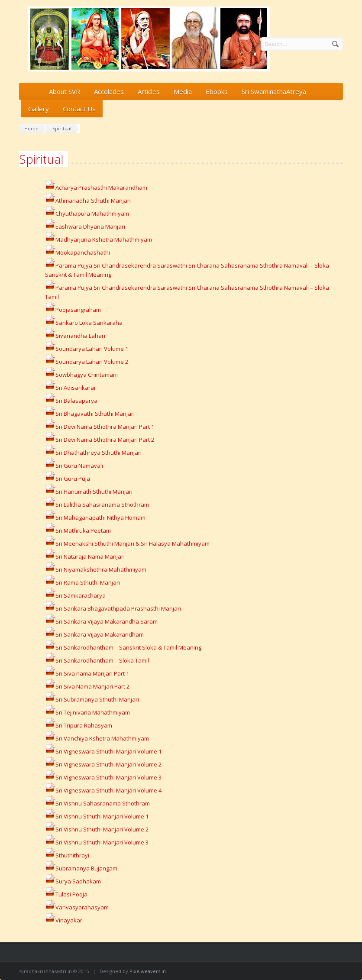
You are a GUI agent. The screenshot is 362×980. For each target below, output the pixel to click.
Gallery (39, 109)
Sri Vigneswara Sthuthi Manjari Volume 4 (108, 790)
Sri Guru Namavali (79, 466)
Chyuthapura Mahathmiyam (87, 213)
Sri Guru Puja (68, 479)
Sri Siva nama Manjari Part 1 (92, 673)
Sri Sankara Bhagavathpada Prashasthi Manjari (118, 608)
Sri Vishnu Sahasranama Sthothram (97, 803)
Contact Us (79, 109)
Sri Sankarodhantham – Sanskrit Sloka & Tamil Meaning (128, 647)
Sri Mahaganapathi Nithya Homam (100, 517)
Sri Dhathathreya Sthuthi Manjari (99, 453)
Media (183, 91)
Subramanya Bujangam (81, 868)
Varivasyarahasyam (77, 907)
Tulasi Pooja (66, 894)
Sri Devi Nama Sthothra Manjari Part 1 (105, 427)
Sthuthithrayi (67, 855)
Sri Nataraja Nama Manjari (85, 556)
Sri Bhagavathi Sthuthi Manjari (90, 414)
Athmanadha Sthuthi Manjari (93, 201)
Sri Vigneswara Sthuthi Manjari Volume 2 (108, 764)
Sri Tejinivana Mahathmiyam (93, 712)
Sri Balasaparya (76, 401)
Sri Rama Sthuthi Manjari (82, 582)
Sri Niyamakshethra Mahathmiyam (101, 569)
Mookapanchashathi (83, 252)
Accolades (109, 91)
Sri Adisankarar (71, 388)
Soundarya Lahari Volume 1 (87, 349)
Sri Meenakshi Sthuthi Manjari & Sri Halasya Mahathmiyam (127, 543)
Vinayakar (64, 920)
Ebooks (217, 91)
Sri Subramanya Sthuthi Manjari (97, 699)
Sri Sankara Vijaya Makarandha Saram (107, 621)
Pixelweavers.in (148, 971)
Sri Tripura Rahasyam (84, 725)
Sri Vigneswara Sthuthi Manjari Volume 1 (108, 751)
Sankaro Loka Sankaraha (89, 323)
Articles (149, 91)
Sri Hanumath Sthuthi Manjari (94, 492)
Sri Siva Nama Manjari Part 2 (92, 686)
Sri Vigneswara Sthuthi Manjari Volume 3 (108, 777)
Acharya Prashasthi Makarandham (101, 188)
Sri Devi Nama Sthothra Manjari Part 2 (105, 440)
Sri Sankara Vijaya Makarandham (100, 634)
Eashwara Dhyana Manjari (90, 226)
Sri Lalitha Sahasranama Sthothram (97, 505)
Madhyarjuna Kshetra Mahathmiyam (99, 239)
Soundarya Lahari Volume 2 (92, 362)
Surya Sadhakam (73, 881)
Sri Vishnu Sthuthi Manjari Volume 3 (102, 842)
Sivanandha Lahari (75, 336)
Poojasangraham (73, 310)
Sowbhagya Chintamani (87, 375)
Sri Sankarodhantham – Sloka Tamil (102, 660)
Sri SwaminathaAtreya (274, 91)
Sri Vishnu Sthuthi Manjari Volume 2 (102, 829)
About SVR (65, 91)
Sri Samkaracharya (81, 595)
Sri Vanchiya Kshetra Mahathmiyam (102, 738)
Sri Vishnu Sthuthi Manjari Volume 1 (102, 816)
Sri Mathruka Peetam (83, 530)
